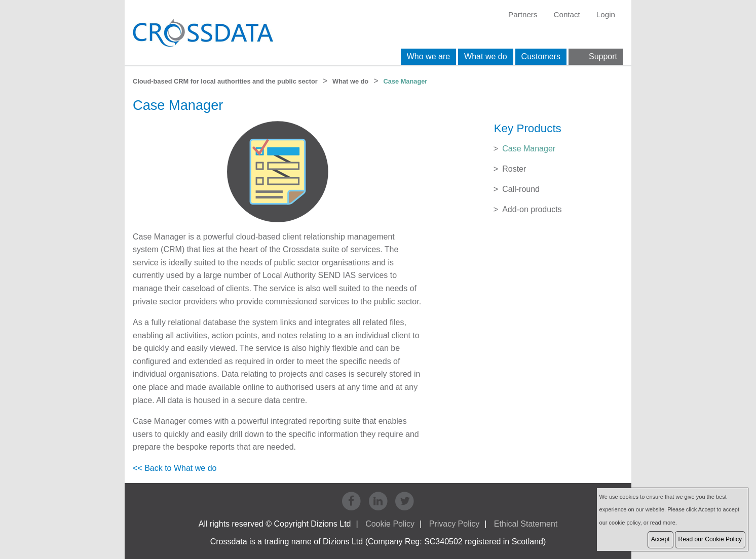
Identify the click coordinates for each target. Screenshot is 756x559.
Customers (541, 56)
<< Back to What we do (175, 468)
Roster (514, 169)
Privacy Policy (455, 524)
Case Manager (529, 149)
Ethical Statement (526, 524)
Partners (523, 14)
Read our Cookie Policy (710, 539)
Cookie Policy (390, 524)
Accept (660, 539)
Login (606, 14)
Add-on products (532, 209)
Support (603, 56)
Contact (566, 14)
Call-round (521, 189)
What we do (485, 56)
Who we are (428, 56)
